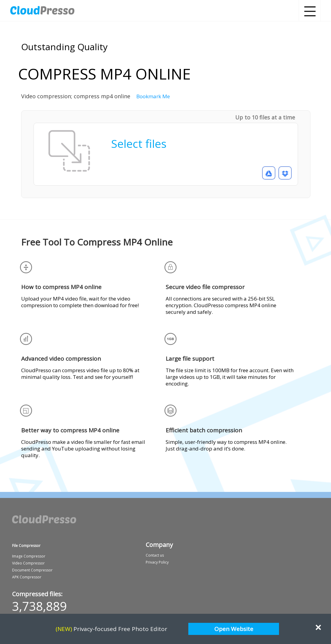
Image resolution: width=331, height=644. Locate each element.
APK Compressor (27, 577)
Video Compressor (28, 563)
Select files (139, 143)
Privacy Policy (157, 562)
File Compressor (26, 546)
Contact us (155, 555)
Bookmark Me (153, 96)
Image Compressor (29, 556)
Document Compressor (32, 570)
